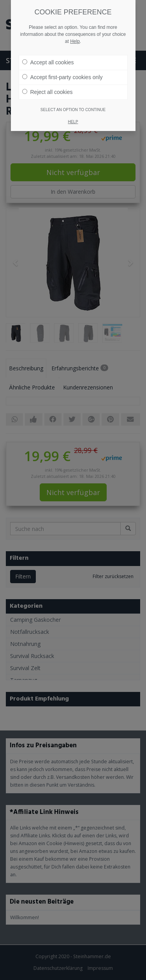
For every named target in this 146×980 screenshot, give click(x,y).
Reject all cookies (47, 92)
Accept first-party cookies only (62, 77)
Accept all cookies (48, 62)
